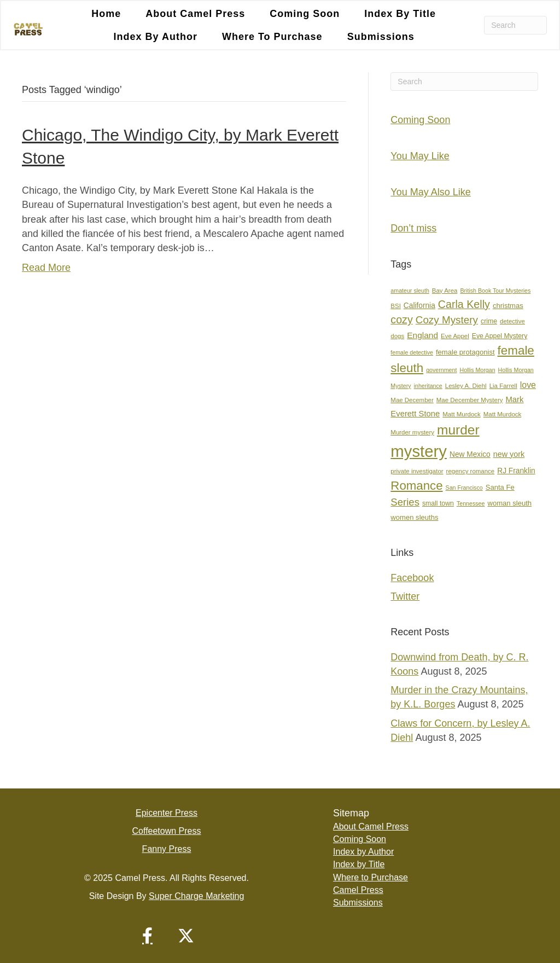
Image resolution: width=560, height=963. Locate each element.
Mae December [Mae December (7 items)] (412, 400)
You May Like (420, 156)
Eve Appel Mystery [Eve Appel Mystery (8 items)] (500, 336)
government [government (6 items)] (441, 370)
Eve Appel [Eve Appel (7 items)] (455, 336)
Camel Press (358, 890)
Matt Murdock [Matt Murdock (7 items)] (461, 414)
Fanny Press (167, 849)
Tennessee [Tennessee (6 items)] (471, 503)
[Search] (515, 25)
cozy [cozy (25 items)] (401, 320)
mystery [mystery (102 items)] (419, 451)
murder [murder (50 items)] (458, 430)
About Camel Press (195, 14)
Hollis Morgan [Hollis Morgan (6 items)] (477, 370)
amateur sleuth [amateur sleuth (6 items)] (410, 291)
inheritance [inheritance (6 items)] (428, 386)
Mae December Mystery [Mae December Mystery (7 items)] (470, 400)
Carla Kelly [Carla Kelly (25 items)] (464, 304)
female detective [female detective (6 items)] (412, 352)
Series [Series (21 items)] (405, 502)
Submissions (381, 37)
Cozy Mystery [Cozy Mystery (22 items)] (447, 320)
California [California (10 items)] (419, 306)
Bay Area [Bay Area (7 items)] (445, 291)
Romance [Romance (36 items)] (416, 486)
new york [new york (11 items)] (509, 454)
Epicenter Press (167, 813)
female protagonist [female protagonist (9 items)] (465, 352)
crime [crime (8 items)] (489, 321)
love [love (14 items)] (528, 385)
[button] (148, 936)
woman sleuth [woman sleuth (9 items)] (509, 503)
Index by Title (400, 14)
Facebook (412, 578)
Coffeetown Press (167, 831)
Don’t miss (413, 228)
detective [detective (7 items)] (512, 321)
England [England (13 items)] (422, 335)
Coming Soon (305, 14)
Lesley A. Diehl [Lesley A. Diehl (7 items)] (466, 386)
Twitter (405, 596)
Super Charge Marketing (196, 896)
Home (106, 14)
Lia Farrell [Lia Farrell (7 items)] (503, 386)
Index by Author (156, 37)
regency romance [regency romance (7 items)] (471, 471)
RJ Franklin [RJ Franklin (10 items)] (516, 471)
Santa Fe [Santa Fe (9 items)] (500, 487)
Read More (46, 268)
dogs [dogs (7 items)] (397, 336)
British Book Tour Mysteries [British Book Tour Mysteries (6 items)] (495, 291)
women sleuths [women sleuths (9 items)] (414, 517)
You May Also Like (430, 192)
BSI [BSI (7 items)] (396, 306)
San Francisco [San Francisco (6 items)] (464, 488)
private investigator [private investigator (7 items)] (417, 471)
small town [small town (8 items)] (438, 503)
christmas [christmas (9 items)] (508, 306)
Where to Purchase (272, 37)
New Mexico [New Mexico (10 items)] (470, 454)
